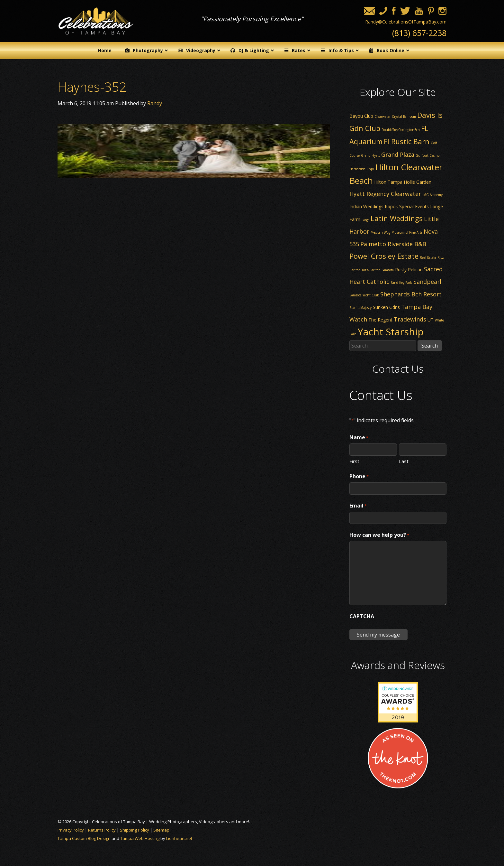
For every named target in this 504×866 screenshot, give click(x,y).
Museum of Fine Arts (407, 232)
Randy (155, 103)
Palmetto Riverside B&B (393, 244)
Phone (359, 477)
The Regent (380, 320)
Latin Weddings (397, 218)
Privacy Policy (71, 830)
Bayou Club (361, 116)
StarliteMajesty (360, 308)
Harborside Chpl (362, 169)
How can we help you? (379, 535)
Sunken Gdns (386, 307)
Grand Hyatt (370, 155)
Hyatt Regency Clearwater (385, 194)
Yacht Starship (391, 332)
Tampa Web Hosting (140, 838)
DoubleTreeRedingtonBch (401, 130)
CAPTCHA (362, 616)
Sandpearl (427, 282)
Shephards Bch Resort (411, 294)
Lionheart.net (179, 838)
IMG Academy (432, 195)
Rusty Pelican (409, 270)
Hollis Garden (418, 182)
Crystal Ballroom (404, 116)
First (354, 461)
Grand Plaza (398, 154)
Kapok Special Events (407, 206)
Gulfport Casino (428, 155)
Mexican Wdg (380, 232)
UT (431, 320)
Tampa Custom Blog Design (84, 838)
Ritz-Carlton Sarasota (378, 270)
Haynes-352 (92, 87)
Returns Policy (102, 830)
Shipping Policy (135, 830)
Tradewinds (410, 319)
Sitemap (161, 830)
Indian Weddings (366, 206)
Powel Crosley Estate (384, 256)
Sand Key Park (401, 283)
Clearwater (382, 116)
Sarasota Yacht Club (364, 295)
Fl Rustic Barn (407, 141)
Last (404, 461)
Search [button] (430, 346)
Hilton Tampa (388, 182)
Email (358, 506)
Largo (365, 220)
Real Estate (428, 257)
